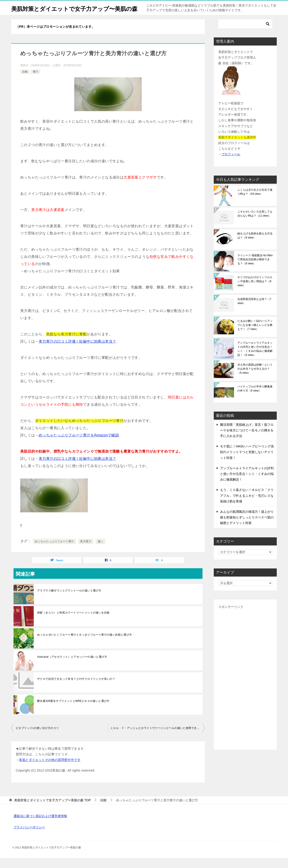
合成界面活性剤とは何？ (254, 311)
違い (100, 551)
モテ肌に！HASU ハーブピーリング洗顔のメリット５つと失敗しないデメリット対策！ (247, 462)
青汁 (36, 82)
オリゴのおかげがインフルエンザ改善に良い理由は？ (255, 291)
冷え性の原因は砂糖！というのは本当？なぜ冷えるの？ (255, 379)
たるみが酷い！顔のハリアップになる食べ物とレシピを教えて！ (255, 335)
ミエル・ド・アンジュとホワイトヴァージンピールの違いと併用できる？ (156, 738)
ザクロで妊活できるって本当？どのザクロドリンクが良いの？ (76, 689)
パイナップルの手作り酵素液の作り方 (255, 399)
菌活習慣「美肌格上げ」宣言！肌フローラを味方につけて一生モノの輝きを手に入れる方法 (247, 440)
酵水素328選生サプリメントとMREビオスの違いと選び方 (73, 711)
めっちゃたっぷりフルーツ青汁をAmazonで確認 (79, 445)
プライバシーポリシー (29, 837)
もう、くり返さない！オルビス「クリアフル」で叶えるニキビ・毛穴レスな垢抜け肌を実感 (247, 505)
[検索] (245, 34)
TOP (52, 810)
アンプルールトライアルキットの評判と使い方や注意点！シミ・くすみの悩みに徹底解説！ (255, 359)
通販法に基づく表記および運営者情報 (40, 826)
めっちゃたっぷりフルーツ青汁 (54, 551)
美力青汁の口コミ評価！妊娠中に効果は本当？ (77, 351)
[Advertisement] (245, 687)
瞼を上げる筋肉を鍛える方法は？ (255, 245)
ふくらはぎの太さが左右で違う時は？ (255, 202)
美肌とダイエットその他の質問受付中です (50, 770)
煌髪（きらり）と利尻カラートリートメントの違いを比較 (73, 623)
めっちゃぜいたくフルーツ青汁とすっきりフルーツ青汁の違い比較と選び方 (85, 645)
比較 (25, 82)
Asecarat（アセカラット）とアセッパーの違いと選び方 (72, 667)
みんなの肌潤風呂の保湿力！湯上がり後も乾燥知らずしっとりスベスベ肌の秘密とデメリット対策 (247, 527)
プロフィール (231, 164)
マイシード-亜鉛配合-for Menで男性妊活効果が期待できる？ (255, 269)
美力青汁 (86, 551)
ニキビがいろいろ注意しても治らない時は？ (255, 224)
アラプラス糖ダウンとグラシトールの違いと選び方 (69, 600)
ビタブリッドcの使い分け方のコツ (37, 738)
